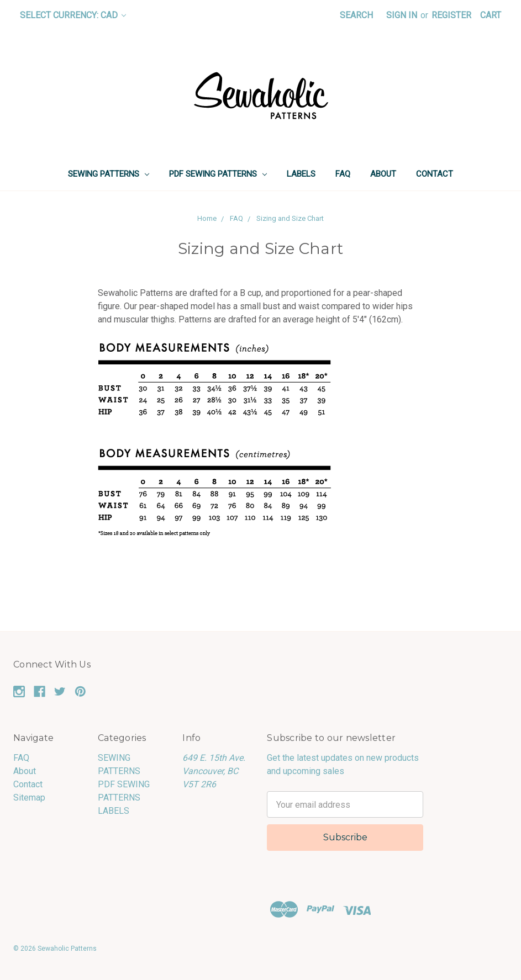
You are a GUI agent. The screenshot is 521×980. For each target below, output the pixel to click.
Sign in (402, 15)
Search (356, 15)
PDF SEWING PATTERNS (218, 174)
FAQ (343, 174)
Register (451, 15)
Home (207, 218)
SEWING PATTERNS (109, 174)
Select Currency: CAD (73, 15)
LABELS (301, 174)
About (383, 174)
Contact (435, 174)
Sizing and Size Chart (290, 218)
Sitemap (29, 798)
